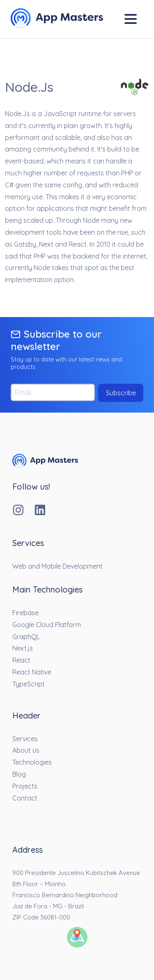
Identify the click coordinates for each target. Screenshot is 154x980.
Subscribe (121, 393)
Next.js (23, 648)
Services (25, 739)
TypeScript (29, 684)
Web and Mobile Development (57, 566)
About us (26, 750)
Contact (25, 798)
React (21, 660)
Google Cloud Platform (47, 625)
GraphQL (26, 637)
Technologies (32, 762)
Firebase (25, 613)
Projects (25, 786)
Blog (19, 774)
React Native (32, 672)
